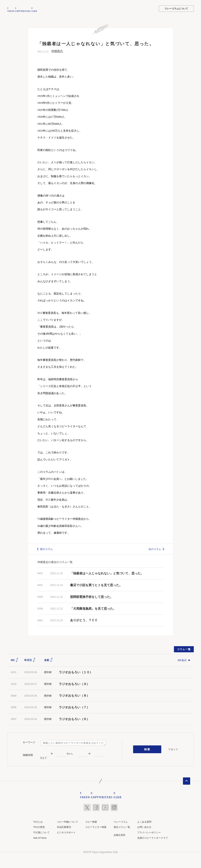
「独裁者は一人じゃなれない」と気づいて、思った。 (107, 573)
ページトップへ (187, 780)
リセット (173, 749)
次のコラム (155, 549)
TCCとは (38, 821)
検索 (147, 749)
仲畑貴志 (57, 51)
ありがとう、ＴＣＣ (84, 620)
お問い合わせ (144, 827)
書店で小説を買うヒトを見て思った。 (96, 585)
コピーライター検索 (96, 827)
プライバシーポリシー (149, 832)
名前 (49, 660)
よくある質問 (144, 821)
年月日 (30, 660)
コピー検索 (91, 821)
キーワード (29, 742)
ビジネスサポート (66, 832)
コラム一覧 (184, 649)
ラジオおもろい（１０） (76, 672)
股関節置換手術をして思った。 (92, 596)
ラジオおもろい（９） (74, 683)
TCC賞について (42, 832)
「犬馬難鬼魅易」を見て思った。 (93, 608)
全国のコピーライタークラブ (153, 837)
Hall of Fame (40, 837)
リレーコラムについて (176, 9)
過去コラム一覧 (122, 827)
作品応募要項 (64, 827)
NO (15, 660)
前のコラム (46, 549)
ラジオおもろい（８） (74, 695)
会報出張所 (119, 835)
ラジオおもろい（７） (74, 707)
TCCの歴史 (39, 827)
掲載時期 (28, 754)
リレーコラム (121, 821)
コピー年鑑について (67, 821)
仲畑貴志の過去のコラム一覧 (55, 562)
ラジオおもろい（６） (74, 719)
